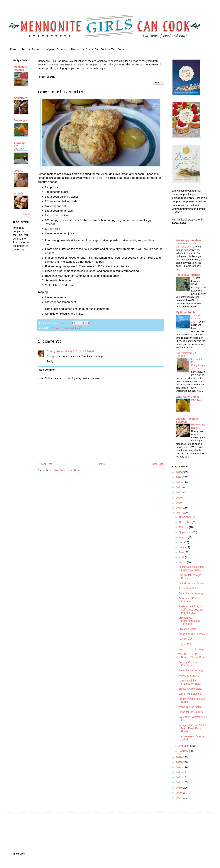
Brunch (18, 194)
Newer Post (45, 464)
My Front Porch (185, 312)
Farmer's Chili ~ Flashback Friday (190, 682)
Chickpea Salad (187, 629)
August (183, 537)
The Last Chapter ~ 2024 (197, 319)
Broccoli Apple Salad (190, 689)
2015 (179, 762)
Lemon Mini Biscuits (190, 694)
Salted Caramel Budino (192, 583)
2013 (179, 772)
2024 (179, 477)
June (182, 547)
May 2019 (197, 400)
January (184, 751)
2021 (179, 492)
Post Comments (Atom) (67, 470)
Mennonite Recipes (20, 68)
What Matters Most (187, 397)
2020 (179, 498)
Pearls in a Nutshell (188, 275)
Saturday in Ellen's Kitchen (189, 600)
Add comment (48, 370)
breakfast (55, 328)
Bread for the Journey (191, 593)
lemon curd (96, 178)
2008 (179, 798)
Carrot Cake (185, 639)
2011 (179, 782)
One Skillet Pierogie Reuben (190, 577)
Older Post (157, 464)
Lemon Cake (186, 644)
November (185, 522)
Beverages (20, 120)
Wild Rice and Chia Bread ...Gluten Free (192, 656)
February (185, 746)
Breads (18, 171)
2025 (179, 472)
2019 (179, 503)
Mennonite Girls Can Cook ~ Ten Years (98, 50)
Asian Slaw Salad (188, 588)
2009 (179, 793)
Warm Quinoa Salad (190, 707)
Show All (26, 214)
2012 (179, 777)
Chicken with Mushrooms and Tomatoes (189, 621)
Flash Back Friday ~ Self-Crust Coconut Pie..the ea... (191, 610)
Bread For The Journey (192, 634)
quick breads (76, 328)
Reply (50, 361)
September (186, 532)
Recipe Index (31, 50)
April (182, 557)
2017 (179, 513)
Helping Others (55, 50)
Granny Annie (55, 351)
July (182, 542)
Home (13, 50)
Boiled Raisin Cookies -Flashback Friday (192, 568)
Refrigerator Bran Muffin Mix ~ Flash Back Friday (192, 728)
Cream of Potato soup (191, 649)
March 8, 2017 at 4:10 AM (79, 351)
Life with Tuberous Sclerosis (187, 420)
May (182, 552)
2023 (179, 482)
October (184, 527)
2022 (179, 487)
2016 (179, 757)
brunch (64, 328)
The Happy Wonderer (189, 240)
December (185, 517)
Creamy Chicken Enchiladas (188, 664)
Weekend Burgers (189, 676)
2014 (179, 767)
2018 (179, 508)
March (183, 562)
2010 (179, 788)
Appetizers (21, 98)
